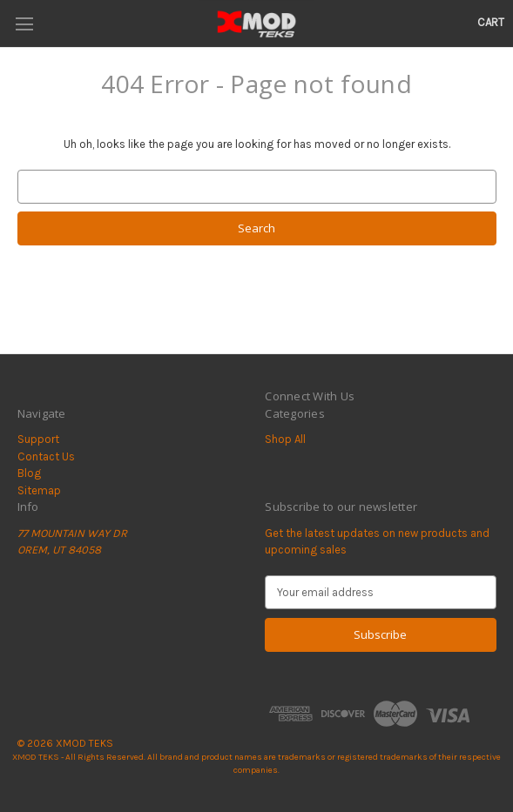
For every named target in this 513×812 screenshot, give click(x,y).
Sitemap (39, 490)
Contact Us (46, 456)
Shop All (285, 439)
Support (38, 439)
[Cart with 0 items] (491, 23)
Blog (29, 473)
